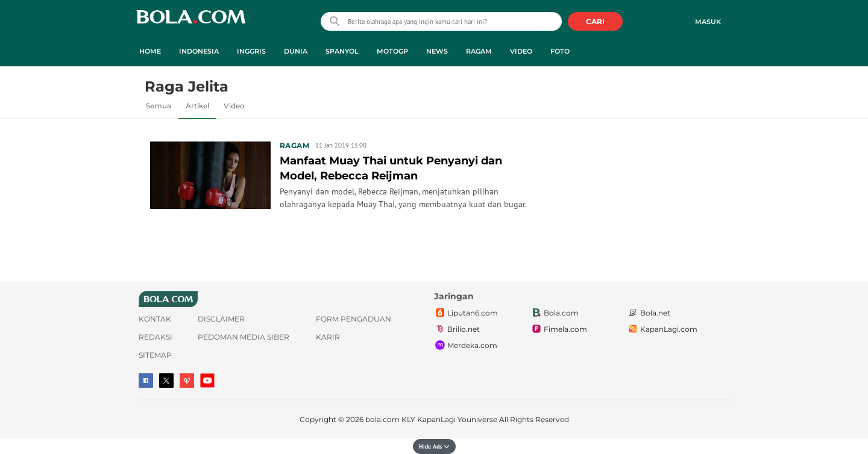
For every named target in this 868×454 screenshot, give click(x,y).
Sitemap (155, 355)
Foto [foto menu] (560, 51)
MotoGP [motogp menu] (392, 51)
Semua (159, 106)
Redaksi (156, 337)
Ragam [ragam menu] (479, 51)
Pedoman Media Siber (244, 337)
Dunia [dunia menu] (296, 51)
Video (234, 106)
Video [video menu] (521, 51)
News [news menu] (437, 51)
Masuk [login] (708, 22)
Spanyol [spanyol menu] (342, 51)
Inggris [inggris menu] (251, 51)
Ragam (294, 145)
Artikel (197, 106)
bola (191, 23)
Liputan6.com (466, 313)
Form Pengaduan (354, 319)
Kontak (155, 319)
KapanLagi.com (662, 329)
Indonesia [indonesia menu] (199, 51)
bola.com (382, 419)
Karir (328, 337)
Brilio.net (457, 329)
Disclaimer (221, 319)
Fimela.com (559, 329)
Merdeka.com (466, 346)
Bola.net (649, 313)
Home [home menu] (150, 51)
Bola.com (555, 313)
